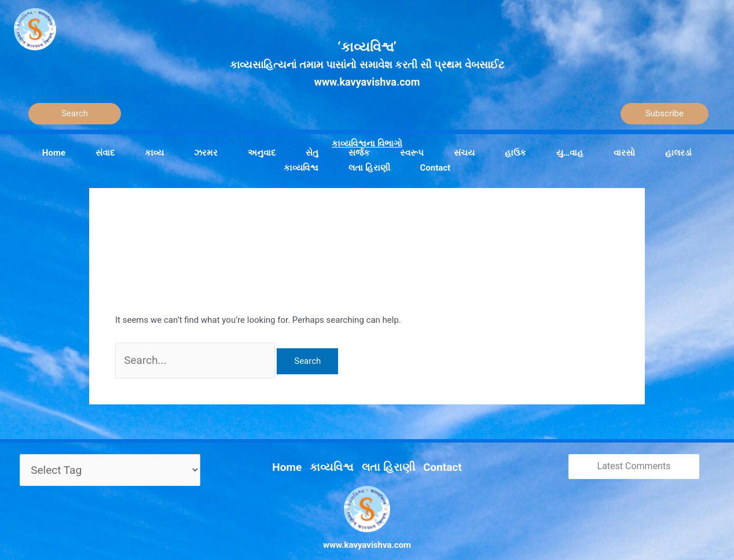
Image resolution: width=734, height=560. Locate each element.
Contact (430, 454)
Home (300, 454)
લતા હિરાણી (385, 454)
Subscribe (665, 113)
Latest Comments (634, 458)
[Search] (75, 114)
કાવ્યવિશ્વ (338, 454)
